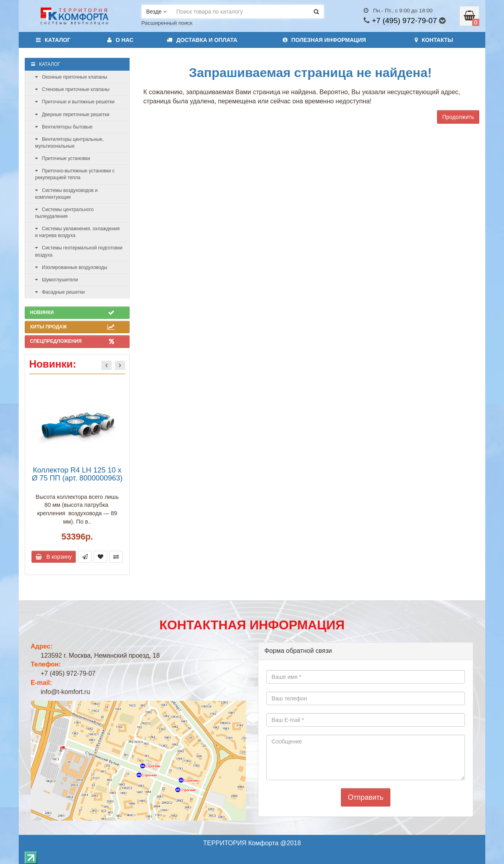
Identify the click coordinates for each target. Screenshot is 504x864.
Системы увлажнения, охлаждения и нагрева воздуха (77, 232)
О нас (120, 40)
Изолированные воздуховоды (71, 267)
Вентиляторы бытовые (64, 127)
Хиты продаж (72, 327)
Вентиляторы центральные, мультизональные (69, 143)
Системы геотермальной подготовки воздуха (79, 251)
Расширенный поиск (167, 23)
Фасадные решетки (60, 292)
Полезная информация (324, 40)
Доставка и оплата (202, 40)
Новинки (72, 312)
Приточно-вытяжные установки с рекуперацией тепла (75, 174)
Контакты (434, 40)
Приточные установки (63, 158)
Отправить (365, 797)
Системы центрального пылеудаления (64, 213)
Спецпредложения (72, 341)
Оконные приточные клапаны (71, 77)
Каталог (53, 40)
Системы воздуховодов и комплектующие (66, 194)
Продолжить (458, 117)
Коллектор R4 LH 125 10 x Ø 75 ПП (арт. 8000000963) (77, 474)
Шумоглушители (57, 280)
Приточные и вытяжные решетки (75, 102)
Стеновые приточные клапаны (72, 89)
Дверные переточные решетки (72, 115)
